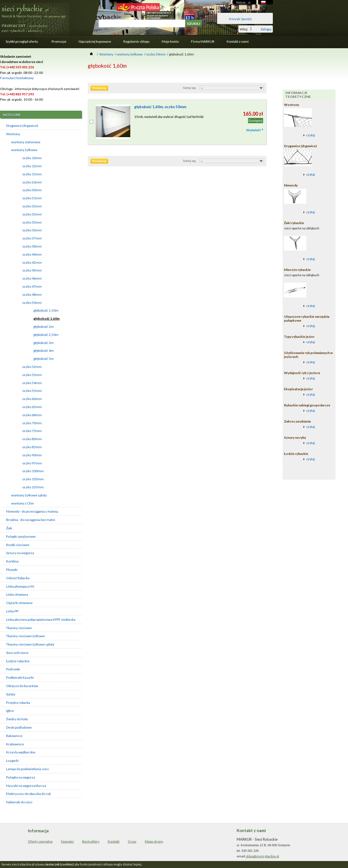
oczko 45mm (32, 270)
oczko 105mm (33, 479)
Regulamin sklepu (136, 41)
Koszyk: (240, 19)
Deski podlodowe (19, 727)
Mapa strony (154, 841)
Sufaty (11, 694)
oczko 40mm (32, 254)
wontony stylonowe (26, 142)
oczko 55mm (32, 391)
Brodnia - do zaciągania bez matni (31, 520)
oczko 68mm (32, 415)
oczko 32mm (32, 206)
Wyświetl (253, 130)
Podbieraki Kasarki (20, 677)
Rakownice (14, 736)
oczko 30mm (32, 190)
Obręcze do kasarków (22, 686)
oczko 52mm (32, 367)
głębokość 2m (44, 327)
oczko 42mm (32, 262)
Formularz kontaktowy (17, 78)
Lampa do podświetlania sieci (27, 769)
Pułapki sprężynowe (21, 536)
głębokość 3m (44, 343)
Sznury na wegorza (20, 553)
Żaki (9, 528)
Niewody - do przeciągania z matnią (32, 511)
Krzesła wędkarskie (21, 752)
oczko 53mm (32, 375)
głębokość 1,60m (46, 318)
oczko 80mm (32, 439)
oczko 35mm (32, 222)
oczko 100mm (33, 471)
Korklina (12, 561)
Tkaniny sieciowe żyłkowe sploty (30, 644)
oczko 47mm (32, 286)
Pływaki (12, 570)
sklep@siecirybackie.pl (262, 856)
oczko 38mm (32, 246)
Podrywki (13, 669)
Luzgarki (12, 761)
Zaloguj (266, 29)
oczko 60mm (32, 399)
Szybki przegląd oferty (21, 43)
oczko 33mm (32, 214)
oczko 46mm (32, 278)
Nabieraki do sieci (19, 802)
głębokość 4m (44, 351)
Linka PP (12, 611)
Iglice (10, 711)
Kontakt (114, 841)
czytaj (311, 135)
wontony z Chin (23, 503)
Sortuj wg (189, 88)
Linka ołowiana (17, 594)
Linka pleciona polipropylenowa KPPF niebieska (41, 620)
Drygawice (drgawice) (22, 126)
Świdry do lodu (17, 719)
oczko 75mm (32, 431)
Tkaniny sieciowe (19, 628)
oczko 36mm (32, 230)
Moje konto (170, 41)
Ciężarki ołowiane (19, 603)
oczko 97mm (32, 463)
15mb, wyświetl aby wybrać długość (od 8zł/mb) (169, 117)
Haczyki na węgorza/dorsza (26, 786)
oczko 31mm (32, 198)
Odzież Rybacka (18, 578)
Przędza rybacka (18, 703)
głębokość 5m (44, 359)
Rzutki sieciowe (18, 545)
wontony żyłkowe (24, 150)
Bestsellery (91, 841)
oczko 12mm (32, 166)
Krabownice (15, 744)
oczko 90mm (32, 455)
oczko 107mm (33, 487)
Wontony (13, 134)
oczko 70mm (32, 423)
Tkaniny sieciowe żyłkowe (25, 636)
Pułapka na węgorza (21, 777)
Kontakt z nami (238, 41)
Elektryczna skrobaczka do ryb (28, 794)
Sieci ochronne (17, 653)
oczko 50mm (32, 303)
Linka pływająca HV (20, 586)
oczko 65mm (32, 407)
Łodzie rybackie (18, 661)
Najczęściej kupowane (95, 41)
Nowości (67, 841)
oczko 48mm (32, 294)
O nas (132, 841)
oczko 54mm (32, 383)
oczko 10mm (32, 158)
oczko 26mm (32, 182)
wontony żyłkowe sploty (29, 495)
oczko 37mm (32, 238)
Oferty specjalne (40, 841)
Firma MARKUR (203, 41)
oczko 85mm (32, 447)
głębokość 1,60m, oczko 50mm (160, 107)
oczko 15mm (32, 174)
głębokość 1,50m (46, 310)
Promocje (59, 41)
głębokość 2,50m (46, 335)
